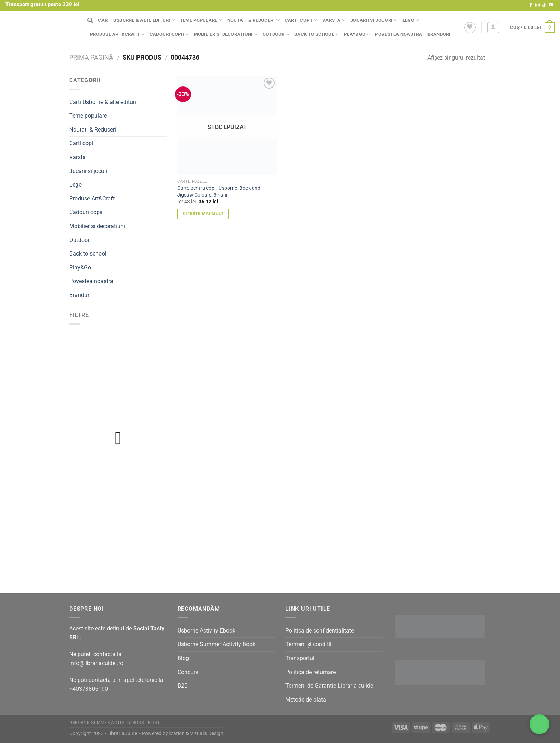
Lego (411, 20)
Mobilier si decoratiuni (226, 34)
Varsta (334, 20)
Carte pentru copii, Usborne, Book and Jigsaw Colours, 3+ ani (219, 192)
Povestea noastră (399, 34)
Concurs (188, 672)
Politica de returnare (311, 672)
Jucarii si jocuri (374, 20)
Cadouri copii (169, 34)
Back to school (317, 34)
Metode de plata (306, 700)
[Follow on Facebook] (531, 5)
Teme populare (201, 20)
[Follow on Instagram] (537, 5)
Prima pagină (91, 57)
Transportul (300, 658)
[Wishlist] (470, 28)
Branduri (439, 34)
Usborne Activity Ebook (206, 631)
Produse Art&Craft (117, 34)
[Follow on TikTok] (544, 5)
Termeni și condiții (308, 644)
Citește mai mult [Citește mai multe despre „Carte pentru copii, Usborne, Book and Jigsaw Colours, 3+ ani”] (203, 214)
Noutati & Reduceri (253, 20)
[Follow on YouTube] (551, 5)
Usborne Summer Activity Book (216, 644)
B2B (183, 686)
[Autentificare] (493, 28)
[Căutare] (90, 20)
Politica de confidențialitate (320, 631)
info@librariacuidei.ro (96, 663)
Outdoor (276, 34)
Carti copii (301, 20)
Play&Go (357, 34)
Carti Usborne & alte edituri (136, 20)
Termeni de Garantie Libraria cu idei (330, 686)
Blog (183, 658)
